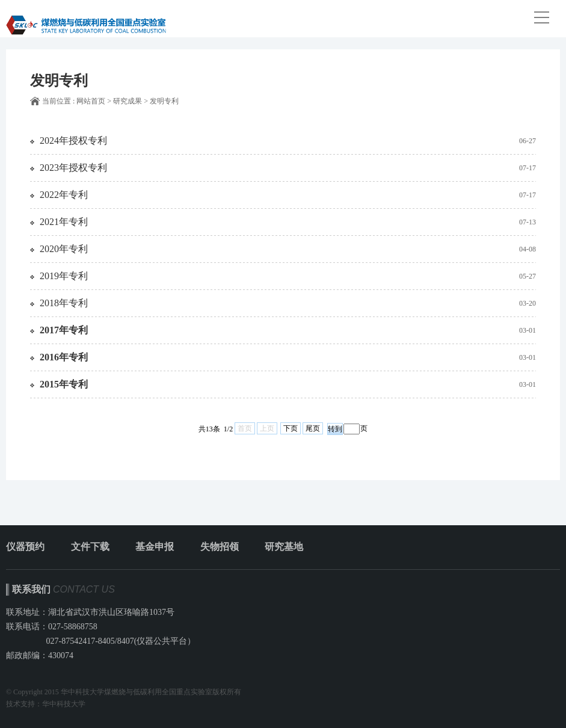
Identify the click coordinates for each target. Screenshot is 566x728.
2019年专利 (64, 276)
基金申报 (155, 547)
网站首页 (91, 101)
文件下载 (90, 547)
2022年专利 (64, 195)
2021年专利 (64, 222)
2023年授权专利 (73, 168)
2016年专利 (64, 357)
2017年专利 (64, 330)
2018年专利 (64, 303)
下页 (291, 428)
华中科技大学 (64, 704)
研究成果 (128, 101)
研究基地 (284, 547)
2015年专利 (64, 384)
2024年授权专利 (73, 140)
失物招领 (220, 547)
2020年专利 (64, 249)
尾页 (313, 428)
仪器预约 (25, 547)
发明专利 (164, 101)
